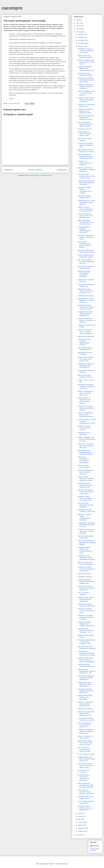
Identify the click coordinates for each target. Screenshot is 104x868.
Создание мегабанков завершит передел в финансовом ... (86, 731)
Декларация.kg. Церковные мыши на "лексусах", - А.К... (86, 630)
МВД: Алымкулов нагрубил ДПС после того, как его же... (86, 222)
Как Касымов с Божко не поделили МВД (86, 267)
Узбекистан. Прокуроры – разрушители (87, 105)
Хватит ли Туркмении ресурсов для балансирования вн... (86, 415)
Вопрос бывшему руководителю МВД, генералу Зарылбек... (86, 785)
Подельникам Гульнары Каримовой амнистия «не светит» (86, 183)
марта (80, 825)
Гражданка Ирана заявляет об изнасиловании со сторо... (85, 550)
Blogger (65, 864)
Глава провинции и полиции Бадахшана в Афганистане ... (86, 581)
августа (81, 46)
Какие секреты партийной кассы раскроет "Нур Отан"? (86, 792)
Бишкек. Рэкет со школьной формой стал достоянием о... (86, 209)
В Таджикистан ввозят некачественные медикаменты (85, 314)
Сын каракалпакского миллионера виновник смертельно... (86, 588)
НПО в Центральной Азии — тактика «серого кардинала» (86, 332)
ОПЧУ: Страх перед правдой (85, 139)
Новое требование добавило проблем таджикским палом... (86, 156)
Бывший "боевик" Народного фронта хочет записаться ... (85, 498)
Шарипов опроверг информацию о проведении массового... (84, 274)
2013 (78, 835)
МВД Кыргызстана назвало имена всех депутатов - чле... (86, 291)
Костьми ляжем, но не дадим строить (85, 797)
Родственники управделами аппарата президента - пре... (87, 671)
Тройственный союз (85, 129)
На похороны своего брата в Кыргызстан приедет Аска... (85, 765)
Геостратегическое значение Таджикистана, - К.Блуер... (84, 342)
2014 (78, 32)
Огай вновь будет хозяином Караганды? (86, 665)
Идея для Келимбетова (86, 336)
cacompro (12, 8)
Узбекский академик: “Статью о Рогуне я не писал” (86, 611)
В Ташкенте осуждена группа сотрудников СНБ (85, 145)
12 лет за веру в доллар (86, 754)
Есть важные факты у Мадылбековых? (85, 349)
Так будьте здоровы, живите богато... (85, 197)
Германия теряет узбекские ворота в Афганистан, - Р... (85, 808)
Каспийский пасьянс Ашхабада (85, 353)
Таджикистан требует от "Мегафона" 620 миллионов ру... (86, 366)
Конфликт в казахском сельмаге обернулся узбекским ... (86, 86)
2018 (78, 20)
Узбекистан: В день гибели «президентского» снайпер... (85, 190)
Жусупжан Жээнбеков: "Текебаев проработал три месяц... (86, 386)
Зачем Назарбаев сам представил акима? (85, 256)
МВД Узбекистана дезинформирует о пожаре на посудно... (86, 452)
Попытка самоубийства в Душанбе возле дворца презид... (87, 543)
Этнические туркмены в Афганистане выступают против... (86, 118)
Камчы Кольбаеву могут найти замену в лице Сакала (86, 62)
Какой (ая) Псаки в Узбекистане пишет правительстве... (85, 485)
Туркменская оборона (85, 709)
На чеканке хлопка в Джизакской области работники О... (86, 691)
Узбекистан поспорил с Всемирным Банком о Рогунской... (86, 617)
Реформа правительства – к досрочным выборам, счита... (86, 642)
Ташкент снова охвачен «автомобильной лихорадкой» (86, 599)
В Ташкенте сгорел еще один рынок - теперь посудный (86, 531)
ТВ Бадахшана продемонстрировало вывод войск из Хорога (86, 653)
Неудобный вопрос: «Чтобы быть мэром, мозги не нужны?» (86, 307)
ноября (81, 37)
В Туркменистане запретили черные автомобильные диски (86, 558)
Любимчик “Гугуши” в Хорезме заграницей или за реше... (86, 51)
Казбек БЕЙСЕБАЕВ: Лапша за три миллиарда (85, 697)
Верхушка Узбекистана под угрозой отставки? (86, 251)
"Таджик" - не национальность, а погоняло (85, 163)
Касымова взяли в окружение (84, 433)
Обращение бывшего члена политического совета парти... (86, 492)
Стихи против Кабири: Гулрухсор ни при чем (86, 719)
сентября (81, 43)
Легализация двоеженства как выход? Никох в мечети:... (84, 245)
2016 (78, 26)
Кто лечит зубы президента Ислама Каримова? (85, 505)
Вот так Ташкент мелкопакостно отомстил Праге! (84, 749)
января (81, 831)
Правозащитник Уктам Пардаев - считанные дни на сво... (86, 300)
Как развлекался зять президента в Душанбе (87, 647)
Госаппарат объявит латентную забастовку (86, 605)
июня (80, 816)
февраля (81, 828)
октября (81, 40)
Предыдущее (62, 170)
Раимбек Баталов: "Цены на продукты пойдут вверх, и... (87, 202)
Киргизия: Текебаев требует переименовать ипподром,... (84, 517)
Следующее (8, 170)
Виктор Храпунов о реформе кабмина (85, 376)
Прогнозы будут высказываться (84, 466)
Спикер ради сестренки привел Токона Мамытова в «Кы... (86, 714)
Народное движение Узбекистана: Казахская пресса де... (86, 69)
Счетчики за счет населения (84, 771)
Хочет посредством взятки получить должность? (84, 725)
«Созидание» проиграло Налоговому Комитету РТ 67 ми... (86, 525)
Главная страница (35, 170)
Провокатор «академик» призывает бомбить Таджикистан (86, 678)
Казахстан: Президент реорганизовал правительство (85, 704)
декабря (81, 34)
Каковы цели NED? (84, 574)
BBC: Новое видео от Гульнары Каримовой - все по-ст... (86, 262)
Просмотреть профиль (95, 850)
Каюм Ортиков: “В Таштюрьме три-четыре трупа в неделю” (84, 401)
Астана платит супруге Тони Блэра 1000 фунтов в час (86, 359)
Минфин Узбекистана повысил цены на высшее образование (86, 660)
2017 (78, 23)
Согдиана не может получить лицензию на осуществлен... (86, 569)
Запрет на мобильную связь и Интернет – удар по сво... (85, 393)
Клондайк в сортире (85, 577)
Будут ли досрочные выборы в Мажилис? (86, 563)
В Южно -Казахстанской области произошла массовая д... (86, 100)
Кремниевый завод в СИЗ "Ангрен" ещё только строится (85, 743)
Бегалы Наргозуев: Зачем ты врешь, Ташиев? (84, 428)
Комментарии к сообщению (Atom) (41, 175)
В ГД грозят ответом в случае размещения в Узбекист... (86, 408)
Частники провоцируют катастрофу (86, 537)
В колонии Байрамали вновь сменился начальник (85, 472)
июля (80, 813)
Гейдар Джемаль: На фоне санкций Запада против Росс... (86, 759)
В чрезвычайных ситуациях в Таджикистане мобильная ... (83, 778)
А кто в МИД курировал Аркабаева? (86, 802)
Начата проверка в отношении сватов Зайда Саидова (85, 124)
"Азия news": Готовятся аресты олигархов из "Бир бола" (86, 446)
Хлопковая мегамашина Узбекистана (86, 285)
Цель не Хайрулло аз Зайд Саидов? (85, 737)
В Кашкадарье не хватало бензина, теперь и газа (85, 134)
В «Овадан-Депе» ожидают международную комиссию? (84, 230)
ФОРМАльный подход (85, 296)
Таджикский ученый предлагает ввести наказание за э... (85, 684)
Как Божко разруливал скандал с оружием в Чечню (86, 237)
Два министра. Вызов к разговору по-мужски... (86, 151)
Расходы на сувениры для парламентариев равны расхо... (86, 80)
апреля (81, 822)
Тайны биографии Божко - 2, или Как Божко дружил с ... (86, 93)
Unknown (96, 846)
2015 (78, 29)
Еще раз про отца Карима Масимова (85, 56)
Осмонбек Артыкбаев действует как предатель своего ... (85, 111)
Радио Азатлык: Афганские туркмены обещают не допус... (86, 479)
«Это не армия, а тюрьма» (84, 594)
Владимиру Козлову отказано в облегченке (86, 511)
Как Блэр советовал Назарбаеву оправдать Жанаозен (87, 170)
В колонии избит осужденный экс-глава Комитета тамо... (86, 176)
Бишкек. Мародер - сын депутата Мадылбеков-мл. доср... (87, 439)
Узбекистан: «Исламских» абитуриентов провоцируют (83, 460)
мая (80, 819)
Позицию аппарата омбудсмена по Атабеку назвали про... (86, 624)
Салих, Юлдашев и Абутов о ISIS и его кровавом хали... (85, 216)
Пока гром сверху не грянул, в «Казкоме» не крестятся (87, 320)
